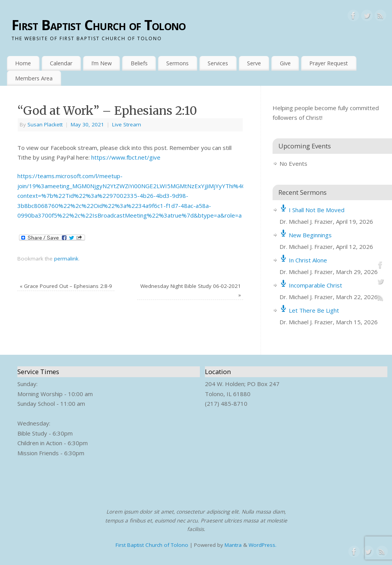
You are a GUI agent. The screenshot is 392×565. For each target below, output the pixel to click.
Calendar (61, 63)
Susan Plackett (45, 124)
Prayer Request (329, 63)
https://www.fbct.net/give (126, 157)
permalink (66, 259)
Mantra (233, 545)
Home (23, 63)
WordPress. (262, 545)
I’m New (101, 63)
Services (218, 63)
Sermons (177, 63)
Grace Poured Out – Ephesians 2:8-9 (66, 286)
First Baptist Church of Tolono (99, 25)
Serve (254, 63)
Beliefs (139, 63)
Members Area (34, 78)
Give (285, 63)
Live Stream (127, 124)
